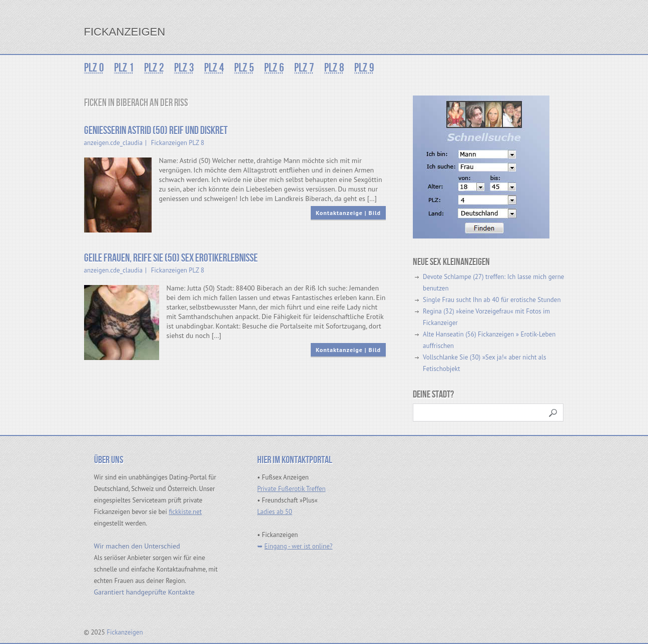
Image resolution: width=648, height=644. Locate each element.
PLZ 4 (214, 68)
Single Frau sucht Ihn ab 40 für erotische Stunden (492, 300)
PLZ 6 (274, 68)
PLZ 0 (94, 68)
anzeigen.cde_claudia (114, 143)
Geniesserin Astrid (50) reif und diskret (156, 131)
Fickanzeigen (125, 32)
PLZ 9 (364, 68)
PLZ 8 (334, 68)
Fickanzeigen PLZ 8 (178, 143)
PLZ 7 (304, 68)
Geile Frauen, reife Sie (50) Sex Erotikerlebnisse (171, 258)
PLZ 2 (154, 68)
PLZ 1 (124, 68)
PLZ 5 (244, 68)
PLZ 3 (184, 68)
